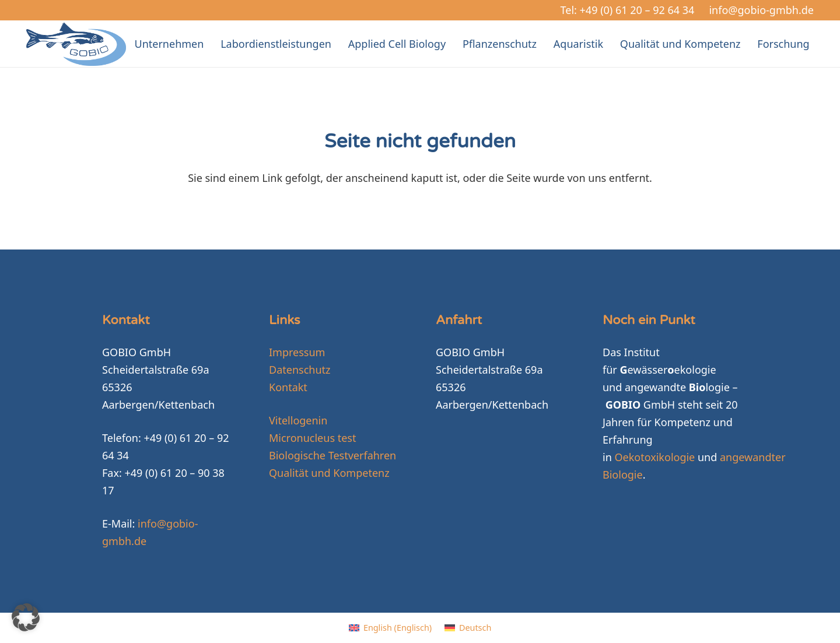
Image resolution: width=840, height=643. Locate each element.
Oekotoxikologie (654, 457)
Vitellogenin (298, 420)
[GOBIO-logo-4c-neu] (76, 44)
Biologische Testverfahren (332, 455)
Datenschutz (300, 370)
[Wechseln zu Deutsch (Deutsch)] (468, 628)
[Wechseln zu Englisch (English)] (390, 628)
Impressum (297, 352)
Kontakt (288, 387)
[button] (26, 617)
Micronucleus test (312, 438)
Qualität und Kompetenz (329, 473)
